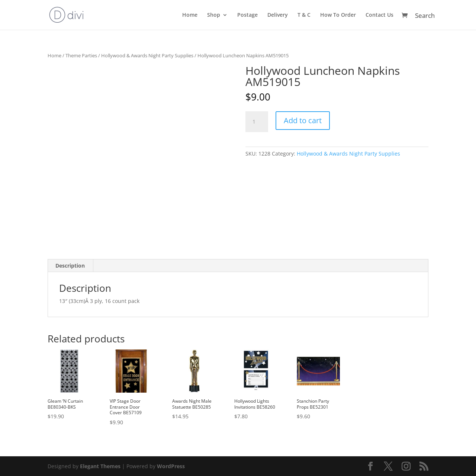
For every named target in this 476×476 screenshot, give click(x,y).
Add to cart (303, 120)
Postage (247, 15)
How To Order (338, 15)
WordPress (171, 466)
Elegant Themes (100, 466)
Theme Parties (81, 55)
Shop (214, 15)
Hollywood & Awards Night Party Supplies (147, 55)
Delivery (278, 15)
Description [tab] (70, 266)
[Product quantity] (257, 122)
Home (190, 15)
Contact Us (379, 15)
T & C (304, 15)
